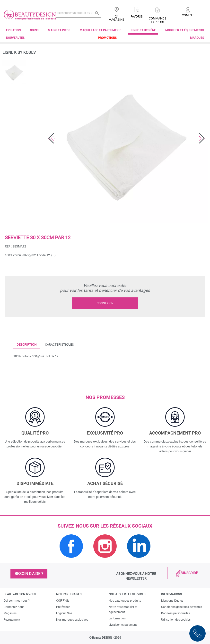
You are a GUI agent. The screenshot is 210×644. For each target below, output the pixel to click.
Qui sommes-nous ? (17, 601)
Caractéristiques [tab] (59, 345)
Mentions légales (172, 601)
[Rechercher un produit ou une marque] (79, 13)
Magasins (10, 613)
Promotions (107, 38)
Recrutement (12, 620)
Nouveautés (15, 38)
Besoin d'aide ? (29, 574)
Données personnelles (175, 613)
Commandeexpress (157, 20)
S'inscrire (189, 573)
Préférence (63, 607)
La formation (117, 618)
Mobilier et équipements (185, 30)
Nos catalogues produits (125, 601)
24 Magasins (117, 18)
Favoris (137, 16)
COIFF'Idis (63, 601)
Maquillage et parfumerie (101, 30)
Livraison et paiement (123, 625)
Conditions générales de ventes (182, 607)
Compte (188, 15)
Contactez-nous (14, 607)
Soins (34, 30)
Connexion (105, 303)
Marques (197, 38)
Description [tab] (26, 345)
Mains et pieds (59, 30)
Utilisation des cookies (176, 620)
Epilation (13, 30)
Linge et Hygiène (143, 30)
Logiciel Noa (64, 613)
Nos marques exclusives (72, 620)
